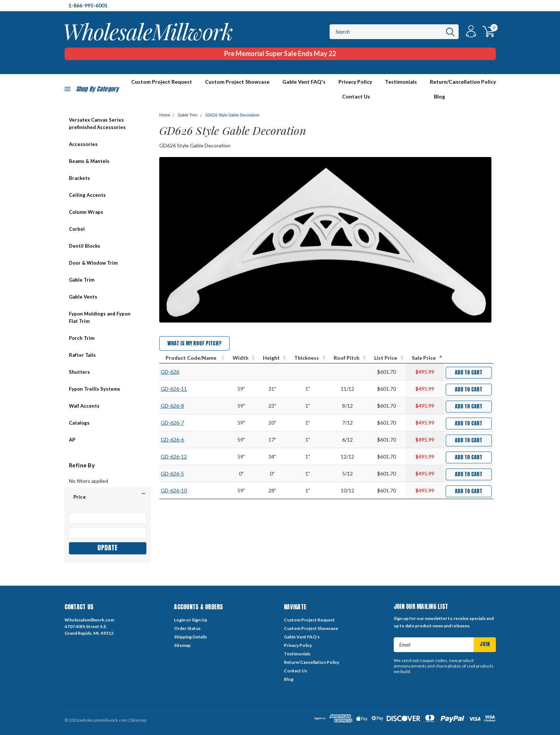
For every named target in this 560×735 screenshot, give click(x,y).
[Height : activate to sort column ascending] (272, 358)
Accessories (83, 144)
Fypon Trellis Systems (95, 389)
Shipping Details (190, 637)
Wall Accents (84, 406)
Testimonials (401, 82)
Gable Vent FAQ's (304, 82)
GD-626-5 (172, 473)
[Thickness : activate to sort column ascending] (308, 358)
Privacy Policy (355, 82)
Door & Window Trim (93, 263)
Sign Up (199, 620)
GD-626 (170, 372)
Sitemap (182, 645)
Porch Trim (82, 338)
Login (180, 620)
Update (107, 548)
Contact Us (356, 96)
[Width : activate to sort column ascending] (241, 358)
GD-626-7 (172, 423)
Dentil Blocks (85, 246)
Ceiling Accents (87, 195)
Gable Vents (83, 297)
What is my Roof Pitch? (194, 343)
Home (165, 115)
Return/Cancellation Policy (463, 82)
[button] (108, 497)
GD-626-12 (174, 457)
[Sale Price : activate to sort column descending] (425, 358)
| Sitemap (137, 720)
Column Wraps (86, 212)
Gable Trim (82, 280)
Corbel (77, 229)
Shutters (79, 372)
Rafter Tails (82, 355)
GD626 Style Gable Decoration (232, 115)
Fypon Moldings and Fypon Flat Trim (100, 317)
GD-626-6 (172, 440)
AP (72, 440)
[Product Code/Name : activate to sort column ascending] (193, 358)
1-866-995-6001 (88, 5)
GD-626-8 (172, 406)
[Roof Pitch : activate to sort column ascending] (348, 358)
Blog (439, 96)
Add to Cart (469, 372)
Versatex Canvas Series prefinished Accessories (97, 123)
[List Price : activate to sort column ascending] (387, 358)
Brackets (79, 178)
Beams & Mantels (89, 161)
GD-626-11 (174, 389)
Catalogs (79, 423)
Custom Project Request (309, 620)
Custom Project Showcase (237, 82)
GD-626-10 (174, 490)
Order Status (187, 628)
